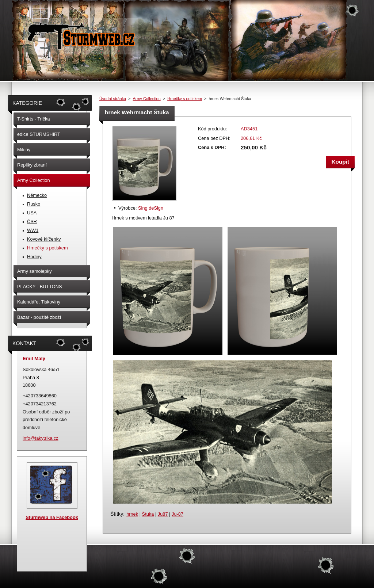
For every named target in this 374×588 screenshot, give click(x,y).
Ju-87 (178, 514)
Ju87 (163, 514)
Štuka (148, 514)
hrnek (132, 514)
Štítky (117, 514)
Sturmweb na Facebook (52, 517)
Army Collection (147, 99)
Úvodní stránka (113, 99)
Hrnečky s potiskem (185, 99)
